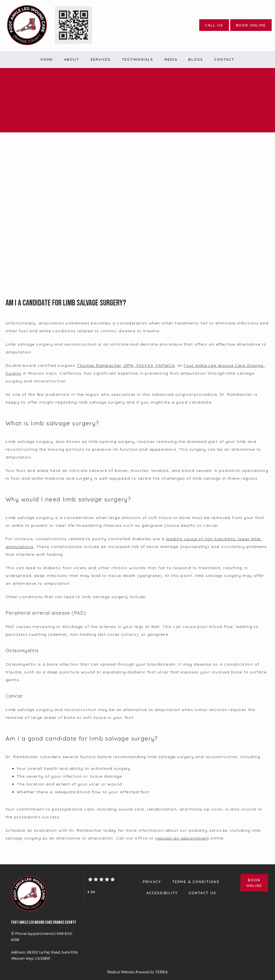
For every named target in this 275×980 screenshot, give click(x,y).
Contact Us (202, 893)
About (72, 59)
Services (101, 59)
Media (171, 59)
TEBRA (162, 972)
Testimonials (137, 59)
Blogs (196, 59)
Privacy (152, 882)
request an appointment (182, 838)
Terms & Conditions (196, 882)
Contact (224, 59)
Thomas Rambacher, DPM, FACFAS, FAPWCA (126, 365)
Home (47, 59)
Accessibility (162, 893)
